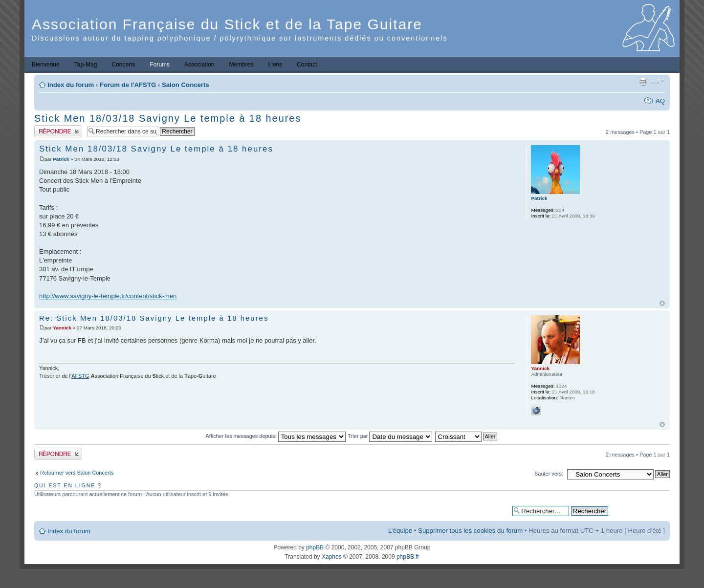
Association (199, 65)
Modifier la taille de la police (658, 82)
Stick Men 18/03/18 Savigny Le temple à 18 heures (168, 118)
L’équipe (400, 531)
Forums (160, 65)
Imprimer (643, 82)
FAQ (659, 101)
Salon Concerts (186, 85)
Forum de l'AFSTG (128, 85)
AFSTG (80, 376)
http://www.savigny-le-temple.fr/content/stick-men (108, 296)
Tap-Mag (86, 65)
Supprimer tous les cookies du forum (470, 531)
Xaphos (332, 557)
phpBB (315, 547)
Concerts (123, 65)
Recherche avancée (639, 511)
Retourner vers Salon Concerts (77, 473)
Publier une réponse (58, 131)
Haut (662, 303)
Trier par (390, 436)
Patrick (61, 159)
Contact (307, 65)
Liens (275, 65)
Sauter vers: (549, 474)
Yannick (62, 328)
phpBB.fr (408, 557)
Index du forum (71, 85)
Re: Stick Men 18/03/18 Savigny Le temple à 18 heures (154, 318)
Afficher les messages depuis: (276, 436)
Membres (241, 65)
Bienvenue (46, 65)
